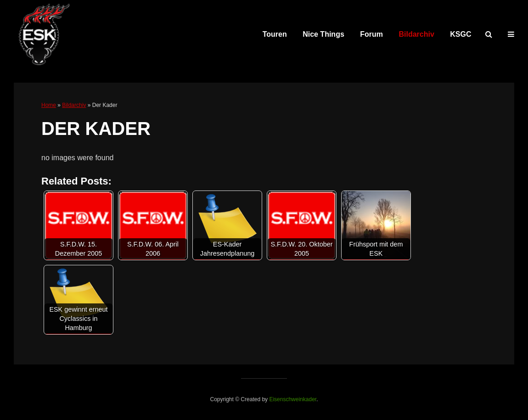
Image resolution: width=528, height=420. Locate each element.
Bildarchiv (417, 34)
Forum (371, 34)
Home (49, 105)
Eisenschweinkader (293, 399)
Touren (275, 34)
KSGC (461, 34)
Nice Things (323, 34)
